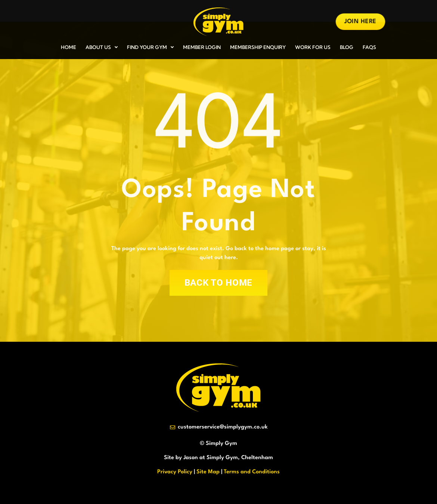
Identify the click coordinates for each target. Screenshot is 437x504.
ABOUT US (102, 47)
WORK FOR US (313, 47)
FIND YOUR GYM (150, 47)
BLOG (347, 47)
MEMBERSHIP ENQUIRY (258, 47)
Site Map (208, 472)
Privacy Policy (175, 472)
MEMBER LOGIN (202, 47)
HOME (69, 47)
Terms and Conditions (252, 472)
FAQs (369, 47)
